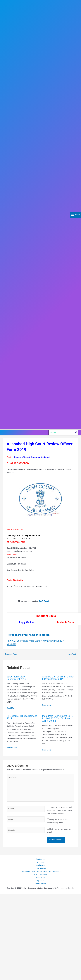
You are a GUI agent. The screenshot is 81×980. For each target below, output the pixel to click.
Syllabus (40, 880)
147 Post (44, 601)
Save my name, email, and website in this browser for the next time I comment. (60, 810)
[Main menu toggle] (75, 215)
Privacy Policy (40, 868)
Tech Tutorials (41, 884)
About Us (41, 862)
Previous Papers (40, 874)
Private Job (40, 877)
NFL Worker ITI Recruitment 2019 (22, 717)
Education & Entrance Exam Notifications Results (40, 871)
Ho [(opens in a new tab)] (28, 635)
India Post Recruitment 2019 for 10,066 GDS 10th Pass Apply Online (58, 718)
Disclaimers (41, 865)
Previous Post (10, 654)
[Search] (76, 433)
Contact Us (40, 859)
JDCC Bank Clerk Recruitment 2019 (16, 678)
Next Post (73, 654)
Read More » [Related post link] (12, 708)
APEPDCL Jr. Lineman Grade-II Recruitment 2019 (58, 678)
